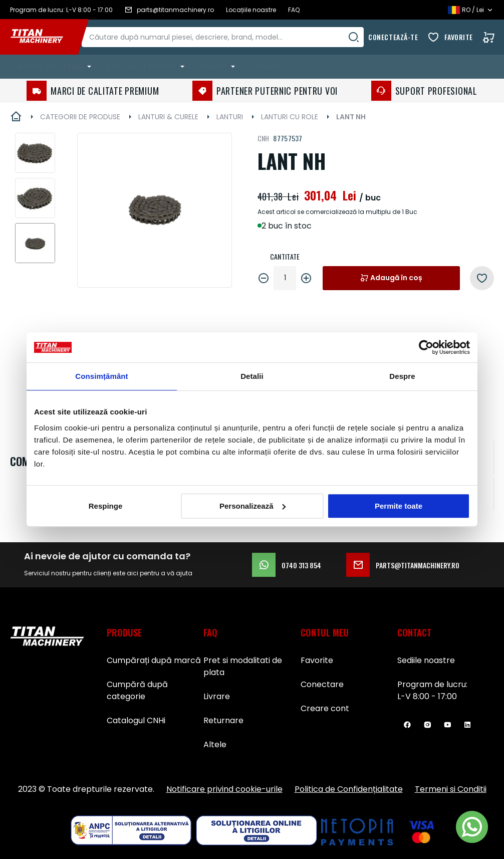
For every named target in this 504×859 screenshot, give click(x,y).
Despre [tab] (402, 376)
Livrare (217, 696)
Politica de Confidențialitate (349, 789)
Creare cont (325, 708)
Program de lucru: (432, 684)
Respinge (106, 506)
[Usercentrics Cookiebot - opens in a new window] (426, 347)
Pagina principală (16, 117)
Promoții (265, 66)
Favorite (459, 37)
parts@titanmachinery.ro (403, 565)
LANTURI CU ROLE (290, 117)
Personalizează (253, 506)
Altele (215, 744)
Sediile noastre (426, 660)
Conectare (322, 684)
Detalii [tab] (252, 376)
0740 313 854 (287, 565)
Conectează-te (393, 37)
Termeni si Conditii (451, 789)
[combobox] (232, 37)
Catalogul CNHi (136, 720)
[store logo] (44, 37)
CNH (264, 138)
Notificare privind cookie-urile (224, 789)
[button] (35, 153)
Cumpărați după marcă (154, 660)
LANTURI (230, 117)
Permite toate (399, 506)
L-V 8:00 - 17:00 (427, 696)
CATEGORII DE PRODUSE (80, 117)
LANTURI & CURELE (168, 117)
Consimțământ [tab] (101, 376)
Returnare (223, 720)
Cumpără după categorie (137, 690)
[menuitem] (53, 67)
